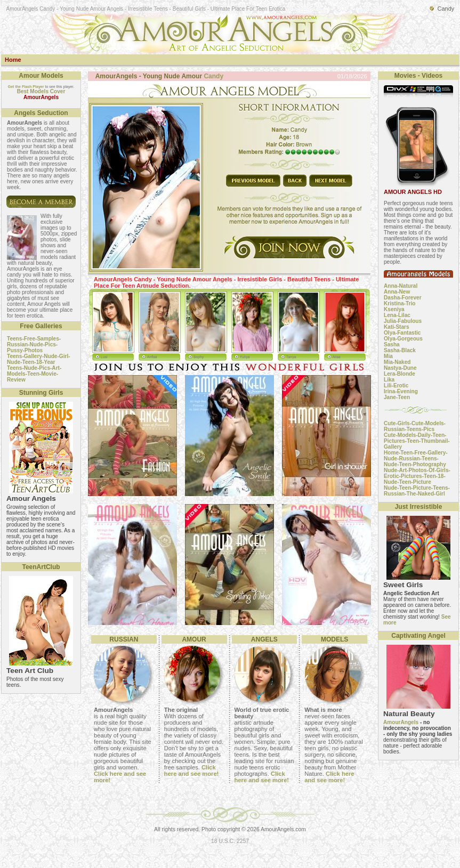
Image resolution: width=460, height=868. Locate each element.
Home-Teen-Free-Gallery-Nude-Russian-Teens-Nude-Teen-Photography (416, 459)
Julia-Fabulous (403, 321)
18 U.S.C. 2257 (230, 841)
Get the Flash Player (26, 87)
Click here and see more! (192, 770)
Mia (388, 356)
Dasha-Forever (403, 298)
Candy (213, 76)
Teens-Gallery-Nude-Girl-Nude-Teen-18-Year (39, 359)
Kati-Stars (397, 327)
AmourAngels (401, 722)
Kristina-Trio (400, 303)
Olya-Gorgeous (403, 339)
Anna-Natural (401, 286)
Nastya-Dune (400, 368)
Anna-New (397, 292)
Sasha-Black (400, 350)
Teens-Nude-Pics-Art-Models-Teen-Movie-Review (34, 374)
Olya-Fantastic (402, 333)
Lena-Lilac (397, 315)
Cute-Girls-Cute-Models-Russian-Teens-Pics (415, 426)
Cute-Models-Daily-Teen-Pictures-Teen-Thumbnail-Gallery (417, 441)
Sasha (392, 344)
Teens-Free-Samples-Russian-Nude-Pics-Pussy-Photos (34, 344)
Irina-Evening (401, 391)
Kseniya (394, 309)
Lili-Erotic (396, 386)
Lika (389, 380)
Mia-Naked (397, 362)
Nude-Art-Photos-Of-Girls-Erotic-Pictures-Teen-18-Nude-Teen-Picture (417, 476)
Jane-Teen (397, 397)
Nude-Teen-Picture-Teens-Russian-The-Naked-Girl (417, 491)
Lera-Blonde (400, 374)
